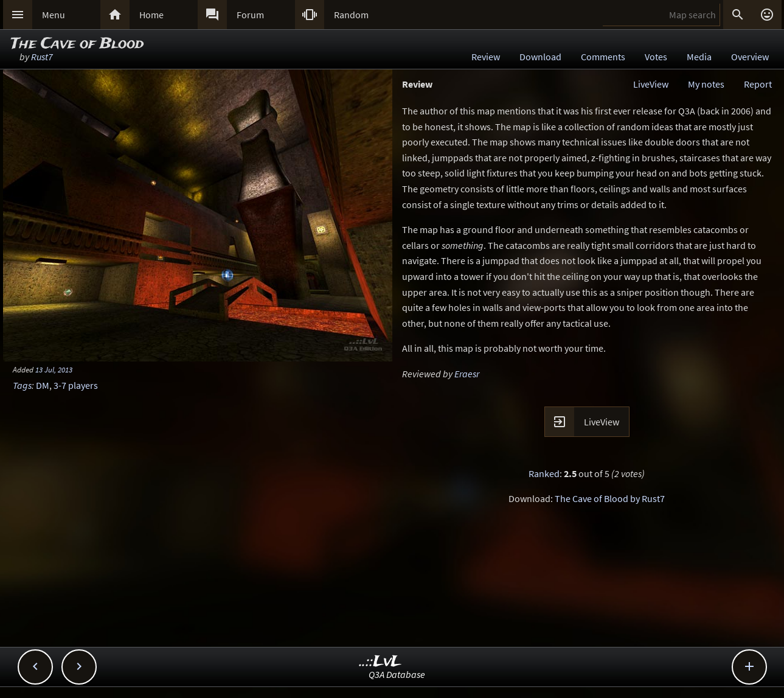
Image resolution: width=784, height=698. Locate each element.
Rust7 (42, 57)
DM (43, 385)
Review (486, 57)
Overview (750, 57)
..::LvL (380, 662)
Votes (656, 57)
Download (540, 57)
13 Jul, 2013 (54, 369)
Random (351, 15)
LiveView (651, 84)
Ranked (544, 473)
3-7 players (76, 385)
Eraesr (467, 374)
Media (699, 57)
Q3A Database (397, 674)
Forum (250, 15)
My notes (706, 84)
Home (151, 15)
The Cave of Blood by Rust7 (610, 498)
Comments (603, 57)
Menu (54, 15)
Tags (22, 385)
